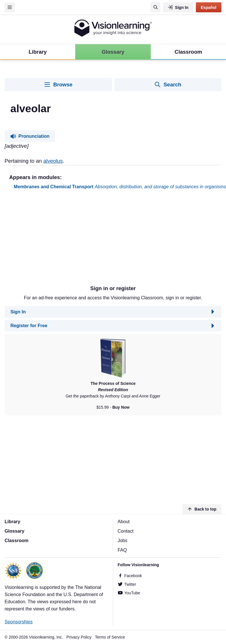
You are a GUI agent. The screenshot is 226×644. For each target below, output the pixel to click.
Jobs (123, 540)
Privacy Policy (79, 637)
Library (12, 521)
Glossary (15, 531)
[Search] (156, 7)
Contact (126, 531)
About (124, 521)
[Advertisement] (83, 240)
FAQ (122, 550)
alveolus (53, 161)
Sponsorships (19, 622)
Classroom (17, 540)
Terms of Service (110, 637)
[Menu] (10, 7)
